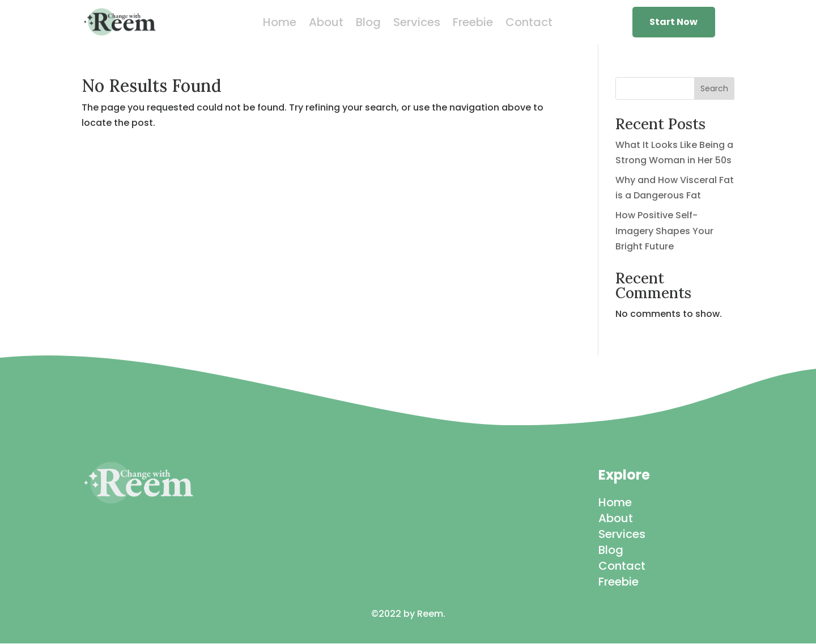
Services (417, 24)
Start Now (673, 22)
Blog (368, 24)
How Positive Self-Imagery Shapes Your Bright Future (664, 230)
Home (280, 24)
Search (714, 88)
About (326, 24)
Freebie (473, 24)
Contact (529, 24)
